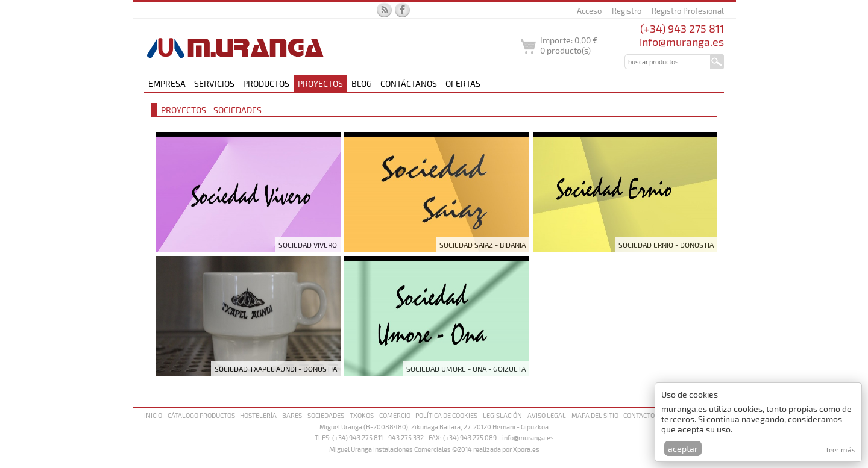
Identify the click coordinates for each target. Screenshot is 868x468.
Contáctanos (409, 83)
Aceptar (683, 448)
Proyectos (320, 83)
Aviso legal (547, 415)
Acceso (589, 11)
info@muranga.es (682, 42)
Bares (292, 415)
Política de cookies (446, 415)
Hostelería (258, 415)
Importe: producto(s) (569, 45)
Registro (627, 11)
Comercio (395, 415)
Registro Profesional (688, 11)
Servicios (214, 83)
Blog (362, 83)
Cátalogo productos (201, 415)
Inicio (153, 415)
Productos (266, 83)
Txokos (362, 415)
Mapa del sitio (595, 415)
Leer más (841, 449)
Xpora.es (526, 449)
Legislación (502, 415)
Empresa (167, 83)
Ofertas (463, 83)
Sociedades (326, 415)
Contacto (639, 415)
